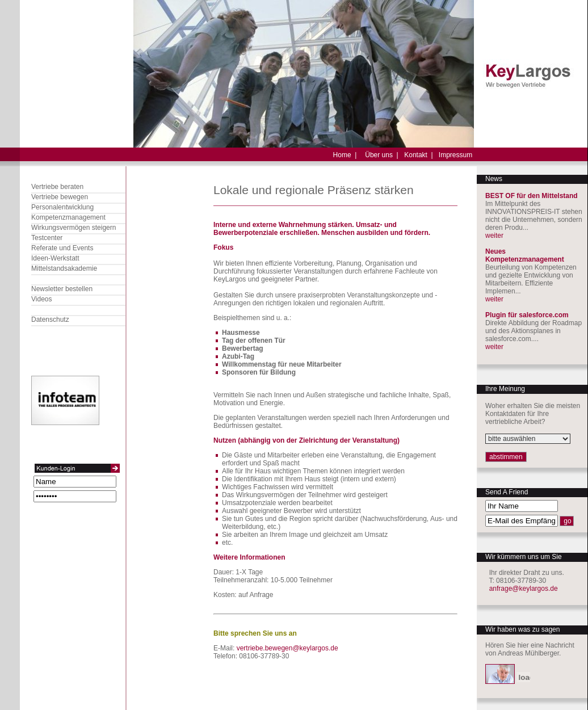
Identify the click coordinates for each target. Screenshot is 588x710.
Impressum (455, 155)
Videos (41, 299)
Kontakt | (418, 155)
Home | (345, 155)
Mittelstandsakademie (64, 268)
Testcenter (47, 238)
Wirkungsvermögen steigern (73, 228)
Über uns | (381, 155)
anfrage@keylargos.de (524, 589)
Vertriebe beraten (57, 187)
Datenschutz (50, 320)
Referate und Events (62, 248)
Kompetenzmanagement (68, 217)
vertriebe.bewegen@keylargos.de (287, 648)
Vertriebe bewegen (60, 197)
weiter (494, 236)
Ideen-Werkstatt (55, 258)
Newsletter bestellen (62, 289)
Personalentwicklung (62, 207)
